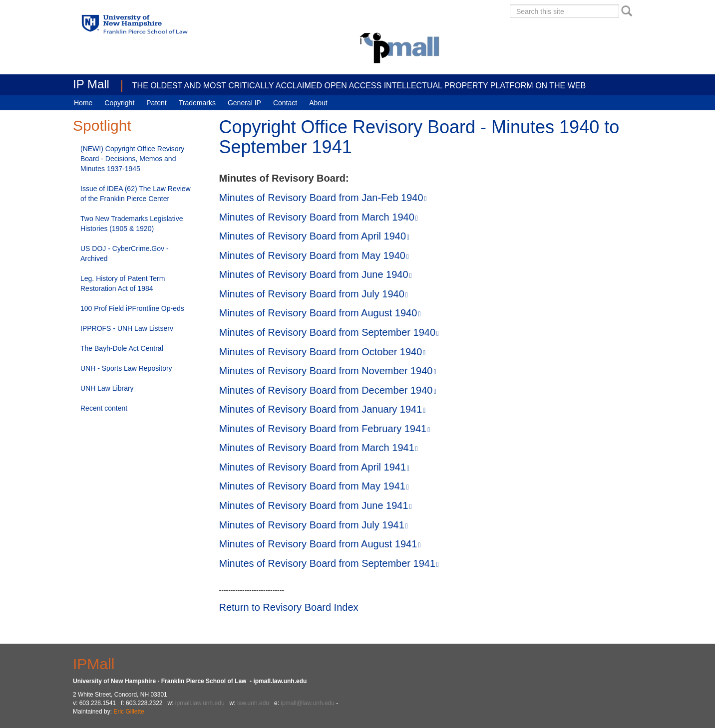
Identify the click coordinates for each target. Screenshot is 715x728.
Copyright (119, 103)
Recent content (104, 408)
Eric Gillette (129, 712)
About (318, 103)
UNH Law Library (107, 388)
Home (83, 103)
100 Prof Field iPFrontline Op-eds (132, 308)
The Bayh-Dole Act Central (122, 348)
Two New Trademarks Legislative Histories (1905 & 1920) (132, 224)
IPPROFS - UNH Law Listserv (127, 328)
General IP (244, 103)
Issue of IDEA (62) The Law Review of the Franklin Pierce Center (136, 194)
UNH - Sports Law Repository (126, 368)
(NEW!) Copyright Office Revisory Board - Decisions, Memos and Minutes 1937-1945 (132, 159)
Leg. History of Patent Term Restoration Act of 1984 (123, 283)
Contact (285, 103)
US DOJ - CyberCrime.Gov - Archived (125, 253)
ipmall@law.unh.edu (308, 703)
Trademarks (197, 103)
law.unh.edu (253, 703)
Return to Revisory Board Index (289, 607)
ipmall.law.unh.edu (200, 703)
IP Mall (91, 84)
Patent (156, 103)
